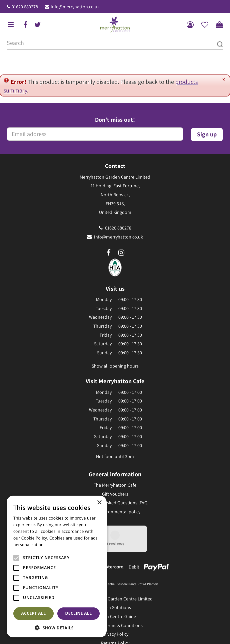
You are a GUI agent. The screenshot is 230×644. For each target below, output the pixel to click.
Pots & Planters (148, 584)
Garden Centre (105, 584)
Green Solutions (115, 607)
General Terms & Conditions (115, 625)
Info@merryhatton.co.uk (75, 7)
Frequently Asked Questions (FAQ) (115, 503)
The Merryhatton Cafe (115, 485)
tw (38, 25)
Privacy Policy (115, 634)
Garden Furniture (82, 584)
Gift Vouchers (115, 494)
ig (121, 253)
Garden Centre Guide (115, 616)
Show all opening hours (115, 366)
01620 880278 (25, 7)
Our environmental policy (115, 512)
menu (11, 25)
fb (25, 25)
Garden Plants (126, 584)
